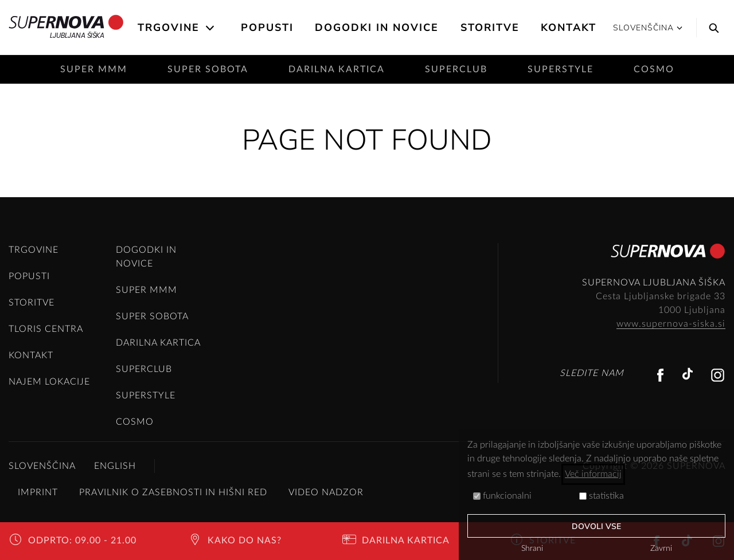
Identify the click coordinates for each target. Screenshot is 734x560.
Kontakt (569, 28)
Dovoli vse (597, 526)
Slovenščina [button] (648, 28)
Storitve (490, 28)
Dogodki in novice (377, 28)
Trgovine (169, 28)
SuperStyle (561, 69)
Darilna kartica (337, 69)
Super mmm (94, 69)
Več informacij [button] (593, 474)
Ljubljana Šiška (66, 28)
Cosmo (654, 69)
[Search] (711, 28)
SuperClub (456, 69)
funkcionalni (502, 496)
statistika (602, 496)
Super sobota (208, 69)
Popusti (267, 28)
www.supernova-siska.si (671, 324)
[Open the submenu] (211, 28)
